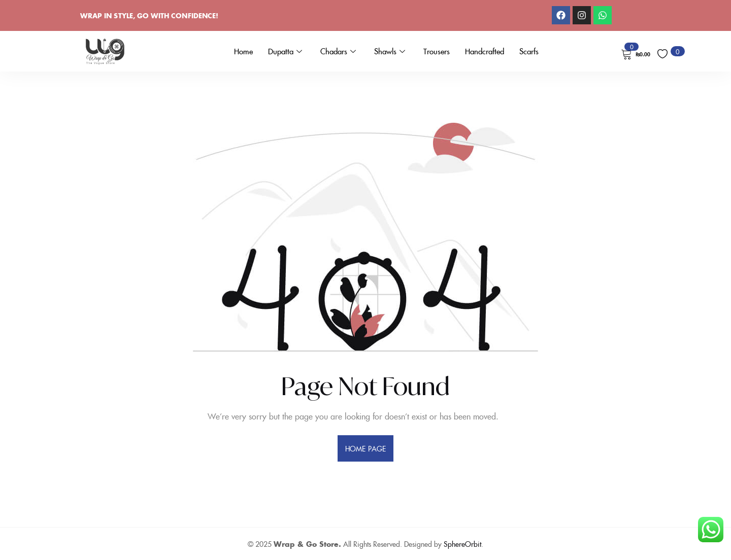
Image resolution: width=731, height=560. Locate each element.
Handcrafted (485, 51)
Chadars (338, 51)
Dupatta (285, 51)
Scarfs (529, 51)
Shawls (390, 51)
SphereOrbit (462, 544)
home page (365, 448)
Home (243, 51)
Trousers (437, 51)
